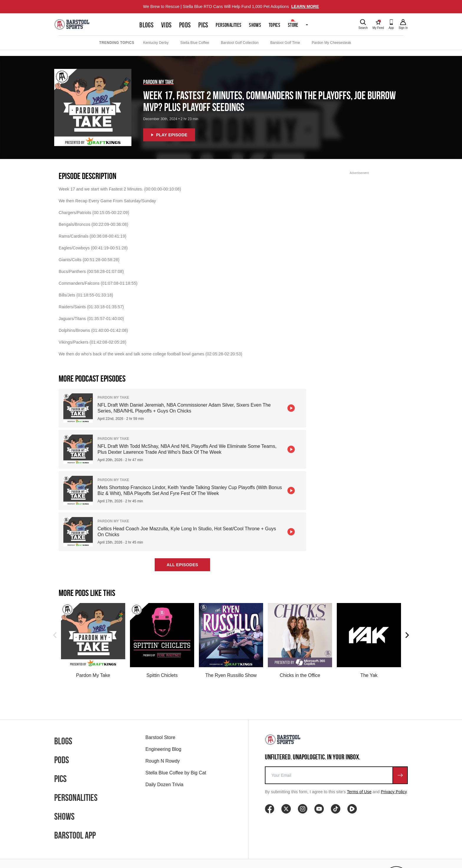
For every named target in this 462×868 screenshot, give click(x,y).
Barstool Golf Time (285, 43)
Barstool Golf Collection (240, 43)
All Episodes (182, 565)
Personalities (228, 25)
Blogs (146, 25)
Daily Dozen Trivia (165, 785)
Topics (274, 25)
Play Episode (169, 135)
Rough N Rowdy (163, 761)
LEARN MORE (305, 6)
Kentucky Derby (156, 43)
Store (293, 25)
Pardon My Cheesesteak (331, 43)
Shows (255, 25)
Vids (166, 25)
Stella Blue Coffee (195, 43)
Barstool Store (160, 737)
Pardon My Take (158, 82)
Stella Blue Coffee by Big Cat (176, 773)
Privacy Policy (394, 792)
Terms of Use (359, 792)
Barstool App (75, 835)
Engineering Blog (164, 749)
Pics (203, 25)
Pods (185, 25)
